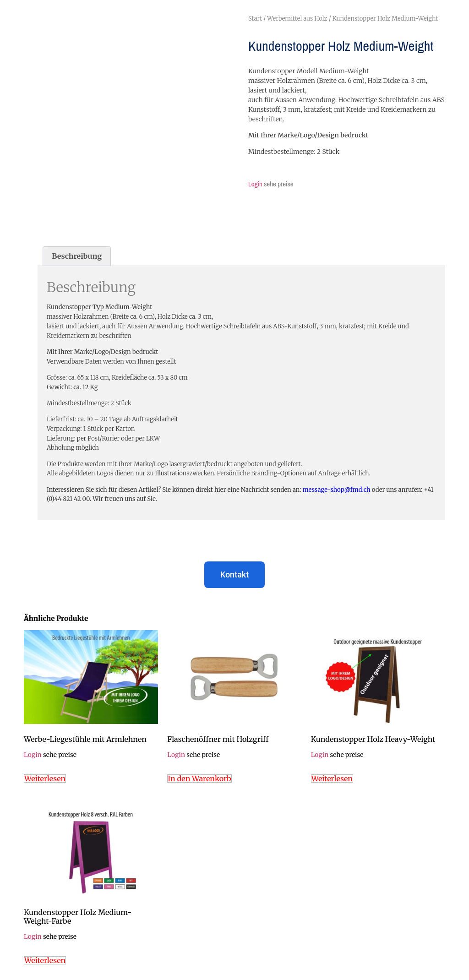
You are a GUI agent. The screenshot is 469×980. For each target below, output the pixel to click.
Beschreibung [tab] (77, 256)
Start (255, 19)
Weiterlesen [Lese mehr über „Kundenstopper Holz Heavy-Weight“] (332, 779)
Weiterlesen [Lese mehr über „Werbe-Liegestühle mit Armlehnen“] (45, 779)
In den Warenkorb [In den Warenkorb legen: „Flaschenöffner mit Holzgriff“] (199, 779)
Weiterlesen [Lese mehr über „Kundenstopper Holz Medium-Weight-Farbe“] (45, 960)
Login (255, 184)
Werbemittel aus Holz (297, 19)
